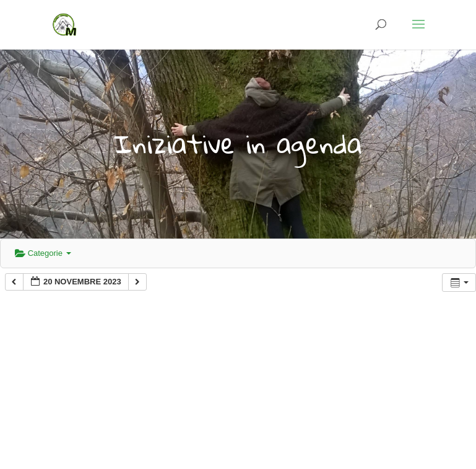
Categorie (43, 253)
